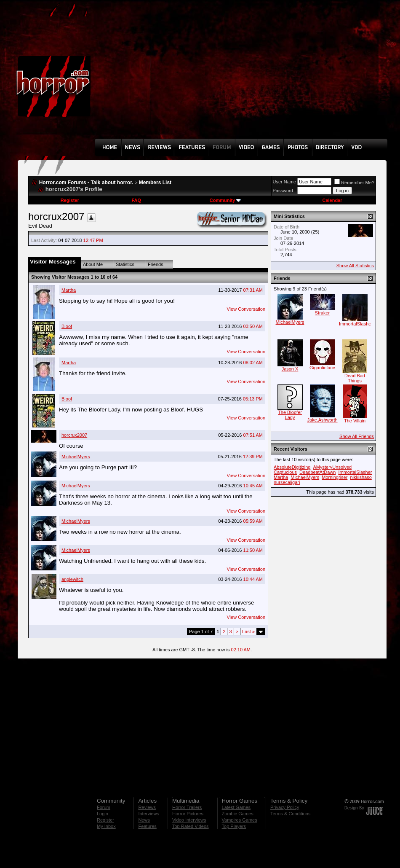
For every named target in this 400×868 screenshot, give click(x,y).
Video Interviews (189, 820)
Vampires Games (240, 820)
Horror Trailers (187, 807)
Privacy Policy (285, 807)
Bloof (67, 326)
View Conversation (246, 309)
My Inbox (106, 826)
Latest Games (236, 807)
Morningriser (335, 477)
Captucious (285, 472)
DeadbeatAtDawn (317, 472)
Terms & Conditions (290, 814)
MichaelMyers (76, 457)
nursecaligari (287, 482)
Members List (155, 183)
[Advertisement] (207, 75)
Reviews (147, 807)
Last (248, 632)
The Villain (355, 421)
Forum (104, 807)
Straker (322, 313)
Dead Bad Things (355, 378)
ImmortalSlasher (356, 324)
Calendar (332, 200)
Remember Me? (354, 183)
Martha (69, 290)
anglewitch (72, 579)
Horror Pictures (188, 814)
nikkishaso (361, 477)
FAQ (136, 200)
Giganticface (322, 368)
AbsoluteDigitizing (292, 467)
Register (70, 200)
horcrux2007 (74, 435)
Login (103, 814)
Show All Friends (357, 436)
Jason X (290, 369)
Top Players (234, 826)
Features (147, 826)
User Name (285, 182)
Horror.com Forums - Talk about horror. (86, 183)
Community (225, 200)
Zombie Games (238, 814)
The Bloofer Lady (290, 415)
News (144, 820)
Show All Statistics (355, 266)
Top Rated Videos (191, 826)
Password (283, 191)
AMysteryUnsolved (333, 467)
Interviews (149, 814)
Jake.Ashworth (322, 420)
